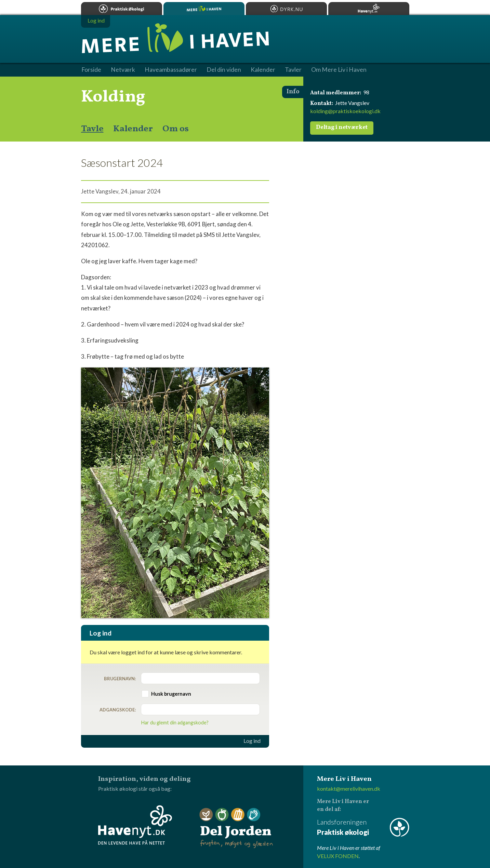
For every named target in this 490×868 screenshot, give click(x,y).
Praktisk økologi (122, 9)
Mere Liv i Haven (204, 9)
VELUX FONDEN (338, 856)
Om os (176, 129)
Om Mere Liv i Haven (339, 70)
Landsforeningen (363, 827)
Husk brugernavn (171, 694)
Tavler (293, 70)
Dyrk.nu (286, 9)
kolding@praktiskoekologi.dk (345, 111)
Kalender (133, 129)
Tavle (92, 129)
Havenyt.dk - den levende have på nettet (135, 825)
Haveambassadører (171, 70)
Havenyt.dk (369, 9)
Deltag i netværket (342, 128)
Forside (91, 70)
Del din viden (224, 70)
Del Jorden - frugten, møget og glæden (236, 828)
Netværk (123, 70)
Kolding (113, 97)
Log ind (252, 741)
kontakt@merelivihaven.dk (349, 789)
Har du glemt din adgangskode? (175, 723)
